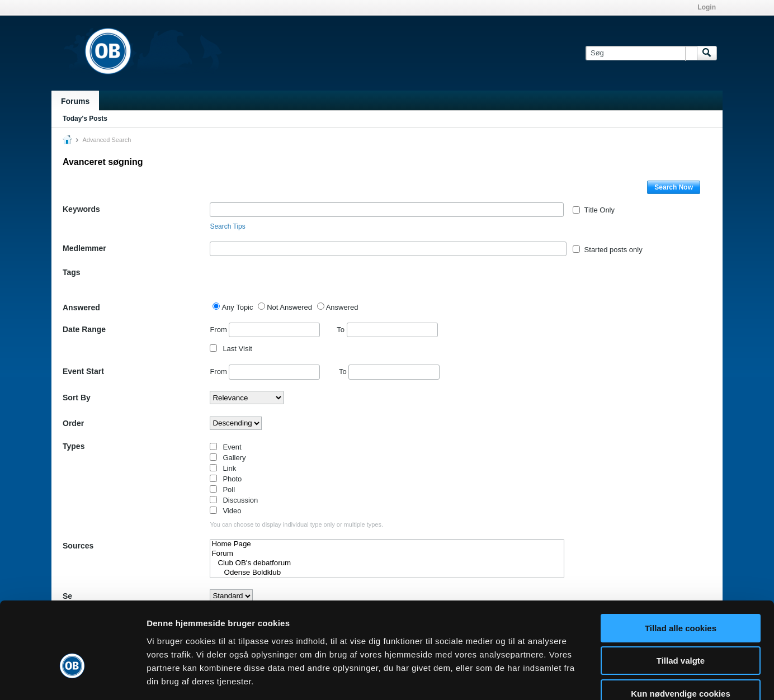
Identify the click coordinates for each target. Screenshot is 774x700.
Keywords (81, 209)
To (387, 330)
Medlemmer (84, 248)
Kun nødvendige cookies (681, 629)
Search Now (674, 187)
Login (707, 7)
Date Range (84, 329)
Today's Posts (85, 119)
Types (74, 446)
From (265, 330)
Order (73, 423)
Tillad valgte (681, 596)
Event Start (83, 371)
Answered (81, 308)
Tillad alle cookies (681, 563)
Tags (72, 272)
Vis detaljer (581, 678)
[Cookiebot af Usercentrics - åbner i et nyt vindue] (72, 678)
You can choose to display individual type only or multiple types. (296, 524)
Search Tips (227, 226)
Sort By (77, 398)
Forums (75, 101)
